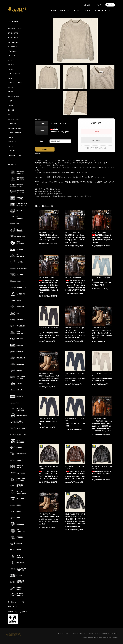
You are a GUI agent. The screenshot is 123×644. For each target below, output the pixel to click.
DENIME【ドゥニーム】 (48, 419)
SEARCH (101, 11)
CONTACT (87, 11)
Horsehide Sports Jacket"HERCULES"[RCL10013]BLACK (102, 474)
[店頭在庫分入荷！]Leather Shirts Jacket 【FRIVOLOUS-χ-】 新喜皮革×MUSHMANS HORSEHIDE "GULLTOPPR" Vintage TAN (102, 427)
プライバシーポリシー (64, 633)
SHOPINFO (65, 11)
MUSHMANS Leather (47, 233)
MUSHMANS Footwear (100, 328)
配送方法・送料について (80, 633)
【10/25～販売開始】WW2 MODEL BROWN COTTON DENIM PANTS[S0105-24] (49, 336)
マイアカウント (87, 5)
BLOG (76, 11)
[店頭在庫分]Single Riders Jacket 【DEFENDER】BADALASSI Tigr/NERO (49, 238)
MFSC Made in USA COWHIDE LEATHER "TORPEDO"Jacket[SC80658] (75, 336)
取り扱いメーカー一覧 (16, 602)
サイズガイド (13, 607)
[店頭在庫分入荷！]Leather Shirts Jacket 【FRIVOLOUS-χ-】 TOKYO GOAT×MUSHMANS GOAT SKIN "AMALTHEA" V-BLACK (75, 286)
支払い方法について (95, 633)
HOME (54, 11)
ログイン (99, 5)
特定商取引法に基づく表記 (110, 633)
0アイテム (110, 5)
